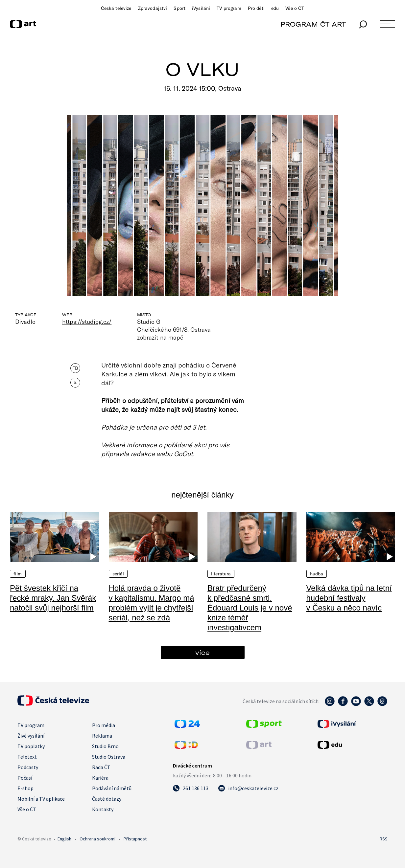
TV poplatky (31, 746)
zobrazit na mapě (160, 337)
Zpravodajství (153, 8)
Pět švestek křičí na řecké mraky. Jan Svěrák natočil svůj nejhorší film (53, 598)
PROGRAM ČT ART (313, 24)
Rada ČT (101, 767)
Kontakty (103, 809)
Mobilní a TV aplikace (41, 799)
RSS (384, 839)
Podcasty (28, 767)
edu (275, 8)
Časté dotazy (107, 799)
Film (18, 574)
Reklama (102, 736)
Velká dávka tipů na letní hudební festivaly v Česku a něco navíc (349, 598)
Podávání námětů (112, 788)
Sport (179, 8)
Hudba (317, 574)
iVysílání (201, 8)
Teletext (27, 757)
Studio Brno (105, 746)
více (202, 652)
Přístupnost (135, 839)
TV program (229, 8)
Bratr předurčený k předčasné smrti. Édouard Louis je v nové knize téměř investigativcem (250, 608)
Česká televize (116, 8)
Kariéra (100, 778)
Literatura (221, 574)
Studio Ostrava (109, 757)
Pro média (104, 725)
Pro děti (256, 8)
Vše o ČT (295, 8)
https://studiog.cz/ (87, 322)
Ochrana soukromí (97, 839)
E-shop (25, 788)
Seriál (118, 574)
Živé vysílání (31, 736)
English (64, 839)
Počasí (25, 778)
